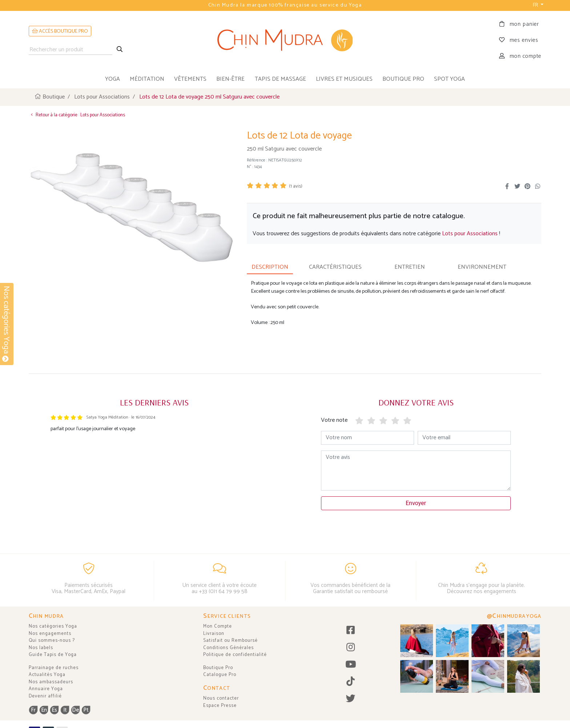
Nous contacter (221, 698)
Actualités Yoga (47, 675)
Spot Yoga (449, 79)
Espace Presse (220, 706)
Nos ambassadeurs (51, 682)
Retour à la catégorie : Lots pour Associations (77, 115)
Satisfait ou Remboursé (230, 641)
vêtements (190, 79)
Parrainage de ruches (54, 668)
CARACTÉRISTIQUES (335, 267)
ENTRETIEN (410, 267)
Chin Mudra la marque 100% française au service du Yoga (285, 5)
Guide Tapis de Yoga (53, 655)
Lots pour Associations (470, 234)
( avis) (296, 186)
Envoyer (416, 503)
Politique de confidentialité (235, 655)
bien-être (230, 79)
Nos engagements (50, 634)
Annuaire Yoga (46, 689)
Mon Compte (218, 626)
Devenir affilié (45, 696)
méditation (147, 79)
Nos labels (41, 648)
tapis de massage (280, 79)
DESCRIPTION (270, 267)
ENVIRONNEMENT (482, 267)
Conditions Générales (228, 648)
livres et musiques (344, 79)
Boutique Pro (218, 668)
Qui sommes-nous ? (52, 641)
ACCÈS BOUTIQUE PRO (60, 31)
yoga (113, 79)
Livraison (214, 634)
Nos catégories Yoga (53, 626)
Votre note (334, 420)
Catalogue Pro (220, 675)
